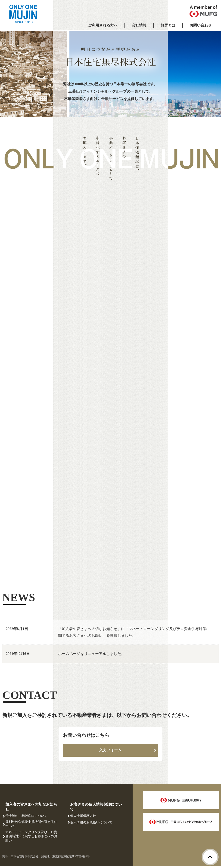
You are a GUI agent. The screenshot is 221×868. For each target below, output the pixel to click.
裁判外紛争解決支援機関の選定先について (31, 826)
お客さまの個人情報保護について (96, 809)
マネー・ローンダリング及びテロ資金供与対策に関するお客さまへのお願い (31, 838)
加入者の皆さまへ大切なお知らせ (31, 809)
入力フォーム (110, 752)
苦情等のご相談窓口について (26, 818)
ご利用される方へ (103, 25)
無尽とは (168, 25)
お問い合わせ (201, 25)
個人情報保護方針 (83, 818)
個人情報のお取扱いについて (91, 824)
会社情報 (139, 25)
